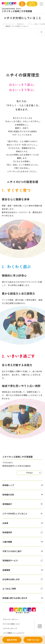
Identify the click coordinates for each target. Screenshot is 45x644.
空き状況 (22, 4)
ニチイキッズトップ (8, 24)
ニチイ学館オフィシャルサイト (14, 633)
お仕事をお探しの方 (32, 4)
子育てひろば (33, 640)
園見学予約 (12, 640)
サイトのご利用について (11, 624)
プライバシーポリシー (11, 619)
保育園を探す (21, 24)
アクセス (29, 473)
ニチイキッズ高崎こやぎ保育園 (36, 24)
